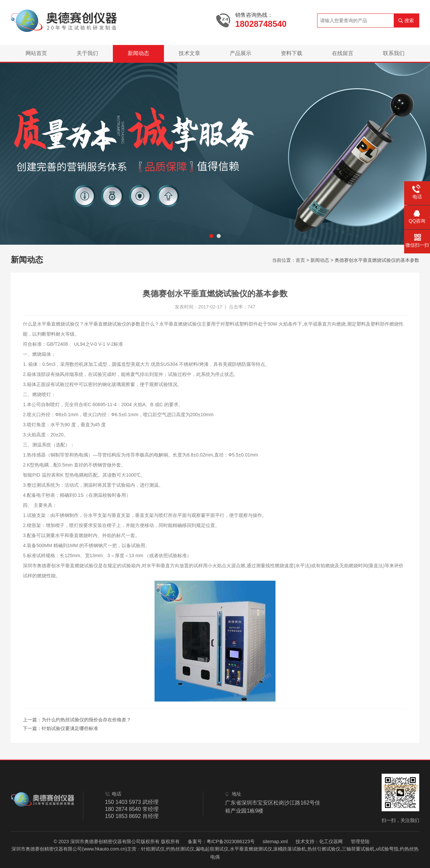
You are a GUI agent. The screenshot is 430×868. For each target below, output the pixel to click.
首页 (300, 260)
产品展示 (241, 53)
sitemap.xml (275, 841)
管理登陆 (360, 841)
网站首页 (36, 53)
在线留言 (343, 53)
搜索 (409, 20)
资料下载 (292, 53)
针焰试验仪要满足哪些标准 (70, 728)
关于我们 (87, 53)
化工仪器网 (331, 841)
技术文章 (189, 53)
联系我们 (394, 53)
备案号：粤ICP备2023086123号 (221, 841)
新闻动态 (138, 53)
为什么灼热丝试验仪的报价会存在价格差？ (86, 720)
